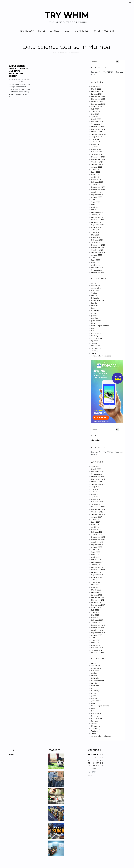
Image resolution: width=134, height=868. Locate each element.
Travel (42, 31)
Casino (94, 293)
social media (96, 338)
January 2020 (97, 270)
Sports (94, 343)
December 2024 (98, 127)
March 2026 (96, 89)
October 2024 (97, 132)
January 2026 (97, 94)
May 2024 (95, 144)
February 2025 (97, 122)
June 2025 (96, 112)
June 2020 (96, 260)
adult (93, 283)
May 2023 (95, 175)
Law (93, 328)
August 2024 (97, 137)
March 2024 (96, 149)
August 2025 (97, 107)
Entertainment (98, 301)
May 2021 (95, 235)
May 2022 (95, 205)
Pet (93, 331)
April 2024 (95, 147)
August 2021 (96, 227)
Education (96, 298)
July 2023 (95, 169)
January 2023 (97, 185)
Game (94, 313)
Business (54, 31)
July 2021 (95, 230)
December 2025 (98, 97)
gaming (95, 318)
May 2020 (95, 263)
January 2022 (97, 215)
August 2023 (97, 167)
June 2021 (95, 232)
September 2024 (98, 134)
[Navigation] (130, 2)
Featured (95, 306)
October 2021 (97, 222)
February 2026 (97, 91)
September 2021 (98, 225)
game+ (94, 316)
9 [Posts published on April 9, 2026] (95, 760)
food (93, 308)
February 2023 (97, 182)
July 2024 (95, 139)
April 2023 (95, 177)
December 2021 (98, 217)
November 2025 (98, 99)
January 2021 (97, 242)
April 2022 (95, 207)
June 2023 (96, 172)
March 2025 (96, 119)
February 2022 (97, 212)
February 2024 (97, 152)
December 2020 (98, 245)
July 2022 (95, 200)
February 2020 (97, 268)
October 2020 (97, 250)
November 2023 (98, 159)
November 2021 (98, 220)
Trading (94, 351)
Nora (21, 81)
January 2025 (97, 124)
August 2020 (97, 255)
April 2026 (95, 86)
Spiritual (95, 341)
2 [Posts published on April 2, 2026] (95, 758)
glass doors (96, 321)
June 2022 (96, 202)
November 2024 (98, 129)
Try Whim (67, 15)
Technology (27, 31)
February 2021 (97, 240)
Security (95, 336)
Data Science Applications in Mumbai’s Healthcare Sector (18, 71)
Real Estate (96, 333)
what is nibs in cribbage (101, 356)
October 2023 (97, 162)
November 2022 (98, 190)
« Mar (90, 775)
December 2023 (98, 157)
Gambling (95, 311)
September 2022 (98, 195)
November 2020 (98, 247)
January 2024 (97, 154)
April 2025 (95, 117)
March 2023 (96, 180)
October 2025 (97, 102)
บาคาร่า (12, 755)
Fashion (95, 303)
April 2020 (95, 265)
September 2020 (98, 253)
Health (67, 31)
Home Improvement (103, 31)
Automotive (82, 31)
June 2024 (96, 142)
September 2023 (98, 164)
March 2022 (96, 210)
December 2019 (98, 273)
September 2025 (98, 104)
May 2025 (95, 114)
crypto (94, 296)
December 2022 (98, 187)
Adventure (96, 285)
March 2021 (96, 237)
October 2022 (97, 192)
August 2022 (97, 197)
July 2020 (95, 258)
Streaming (96, 346)
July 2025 (95, 109)
